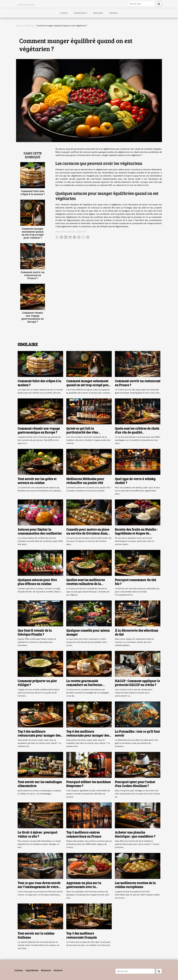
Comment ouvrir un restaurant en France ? (33, 275)
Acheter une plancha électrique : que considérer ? (135, 834)
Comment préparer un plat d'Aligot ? (37, 683)
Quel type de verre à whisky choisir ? (135, 481)
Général (114, 13)
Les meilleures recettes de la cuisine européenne (135, 885)
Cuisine (64, 13)
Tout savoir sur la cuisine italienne (36, 935)
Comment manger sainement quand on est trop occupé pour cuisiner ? (33, 233)
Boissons (98, 13)
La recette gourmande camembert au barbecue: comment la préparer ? (84, 685)
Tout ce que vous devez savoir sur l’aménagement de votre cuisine (39, 887)
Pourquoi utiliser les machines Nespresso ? (88, 784)
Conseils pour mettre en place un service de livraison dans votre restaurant (88, 533)
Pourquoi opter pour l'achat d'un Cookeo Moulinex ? (135, 784)
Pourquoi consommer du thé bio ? (135, 582)
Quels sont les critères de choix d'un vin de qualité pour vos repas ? (137, 432)
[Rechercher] (142, 4)
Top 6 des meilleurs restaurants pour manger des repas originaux (88, 735)
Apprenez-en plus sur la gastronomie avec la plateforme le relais (84, 887)
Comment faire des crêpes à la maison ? (33, 192)
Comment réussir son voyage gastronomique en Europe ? (33, 317)
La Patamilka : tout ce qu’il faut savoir (137, 733)
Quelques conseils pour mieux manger (88, 632)
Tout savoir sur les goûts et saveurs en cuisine (37, 481)
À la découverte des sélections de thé (137, 632)
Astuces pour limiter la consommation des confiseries (40, 531)
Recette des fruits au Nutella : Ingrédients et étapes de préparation (136, 533)
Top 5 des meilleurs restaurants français (81, 935)
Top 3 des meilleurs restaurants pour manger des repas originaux (39, 735)
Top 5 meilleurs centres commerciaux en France (84, 834)
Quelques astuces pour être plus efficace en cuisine (37, 582)
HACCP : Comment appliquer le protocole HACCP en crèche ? (137, 683)
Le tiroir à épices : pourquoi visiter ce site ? (37, 834)
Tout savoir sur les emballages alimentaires (40, 784)
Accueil (19, 25)
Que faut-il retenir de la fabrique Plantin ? (35, 632)
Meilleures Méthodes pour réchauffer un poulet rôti (85, 481)
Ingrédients (80, 13)
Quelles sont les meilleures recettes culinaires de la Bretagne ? (86, 584)
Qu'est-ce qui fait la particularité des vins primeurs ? (82, 432)
